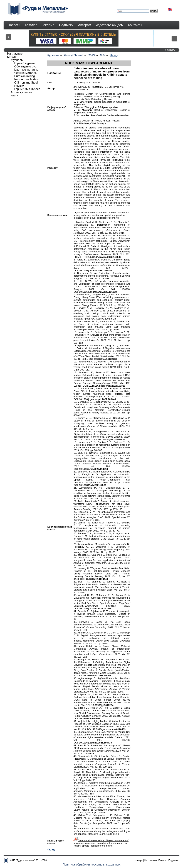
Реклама (48, 25)
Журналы (53, 55)
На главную (15, 54)
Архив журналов (22, 92)
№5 (102, 55)
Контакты (135, 25)
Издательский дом (110, 25)
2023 (91, 55)
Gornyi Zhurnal (74, 55)
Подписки (66, 25)
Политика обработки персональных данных (91, 865)
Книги (14, 95)
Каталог (31, 25)
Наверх (139, 860)
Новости (14, 25)
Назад (114, 55)
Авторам (85, 25)
